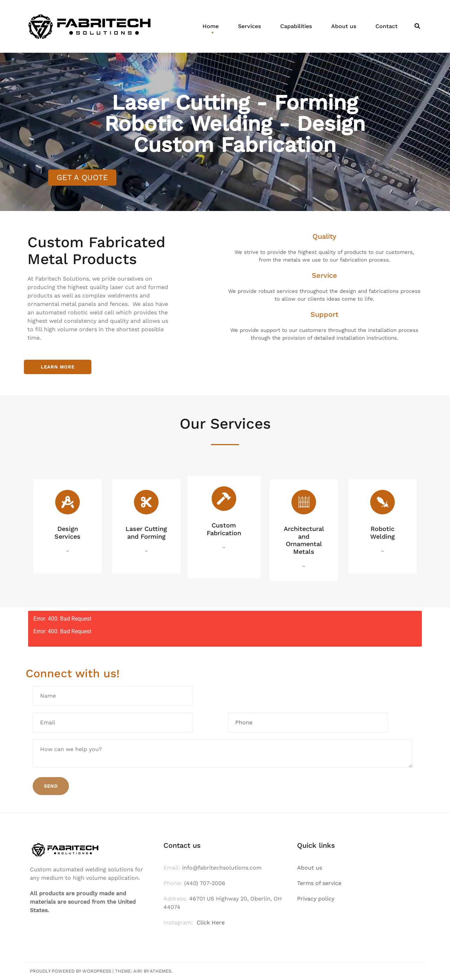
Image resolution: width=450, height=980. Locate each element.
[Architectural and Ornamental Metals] (304, 502)
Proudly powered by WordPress (70, 971)
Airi (138, 971)
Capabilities (296, 26)
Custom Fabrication (224, 529)
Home (211, 26)
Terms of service (319, 883)
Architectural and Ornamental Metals (304, 540)
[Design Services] (67, 502)
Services (249, 26)
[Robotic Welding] (382, 502)
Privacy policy (316, 899)
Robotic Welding (382, 533)
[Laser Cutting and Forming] (146, 502)
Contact (387, 26)
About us (344, 26)
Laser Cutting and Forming (146, 533)
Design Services (67, 533)
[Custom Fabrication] (224, 499)
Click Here (211, 923)
